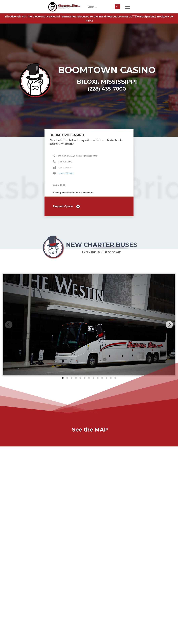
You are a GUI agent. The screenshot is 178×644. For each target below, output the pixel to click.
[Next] (169, 325)
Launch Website (65, 173)
